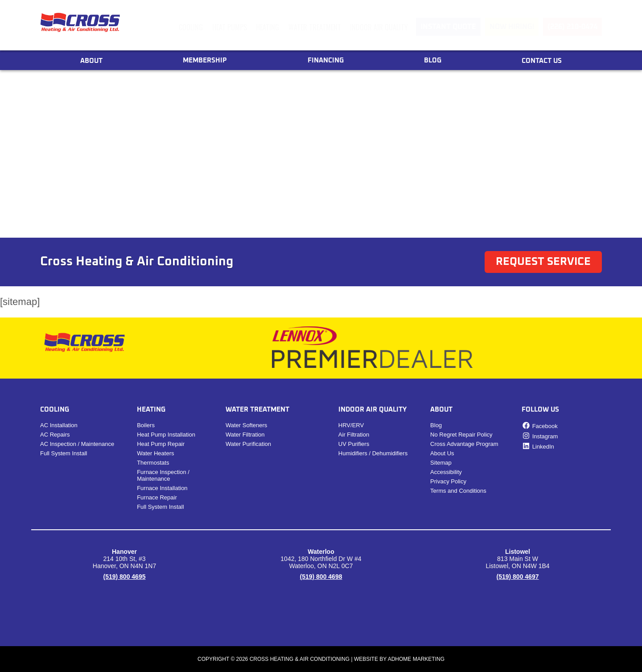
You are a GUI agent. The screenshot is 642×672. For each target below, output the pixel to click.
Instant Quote (448, 27)
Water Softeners (246, 425)
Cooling (191, 27)
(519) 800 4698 (321, 577)
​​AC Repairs (55, 435)
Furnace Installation (162, 488)
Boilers (146, 425)
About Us (442, 453)
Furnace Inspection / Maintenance (163, 475)
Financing (326, 60)
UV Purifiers (354, 444)
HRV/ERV (351, 425)
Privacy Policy (448, 481)
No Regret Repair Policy (461, 435)
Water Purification (248, 444)
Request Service (543, 262)
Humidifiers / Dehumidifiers (373, 453)
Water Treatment (315, 27)
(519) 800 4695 (125, 577)
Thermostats (153, 463)
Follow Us (540, 410)
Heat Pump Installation (166, 435)
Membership (205, 60)
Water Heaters (155, 453)
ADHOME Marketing (416, 659)
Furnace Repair (157, 497)
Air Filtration (354, 435)
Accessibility (446, 472)
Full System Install (64, 453)
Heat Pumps (230, 27)
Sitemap (441, 463)
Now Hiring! (512, 27)
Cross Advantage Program (464, 444)
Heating (267, 27)
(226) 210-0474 (572, 27)
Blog (433, 60)
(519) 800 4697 (518, 577)
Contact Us (542, 61)
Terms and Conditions (458, 491)
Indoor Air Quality (379, 27)
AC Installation (59, 425)
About (91, 61)
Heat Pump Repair (161, 444)
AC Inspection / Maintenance (77, 444)
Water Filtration (245, 435)
